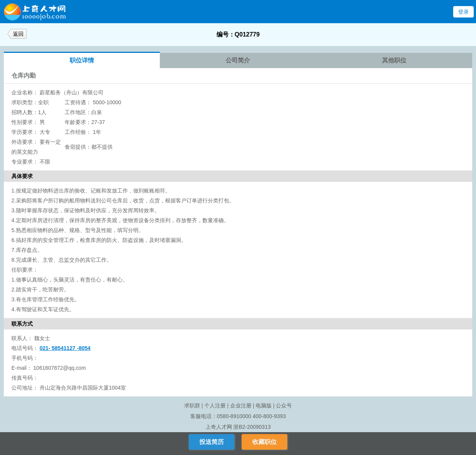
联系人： (22, 338)
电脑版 (264, 406)
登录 (463, 12)
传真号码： (25, 378)
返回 (18, 34)
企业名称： (25, 92)
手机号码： (25, 358)
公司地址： (25, 388)
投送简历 (212, 442)
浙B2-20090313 (252, 427)
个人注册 (215, 406)
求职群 (192, 406)
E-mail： (22, 368)
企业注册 (241, 406)
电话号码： (25, 348)
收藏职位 (264, 442)
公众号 (284, 406)
